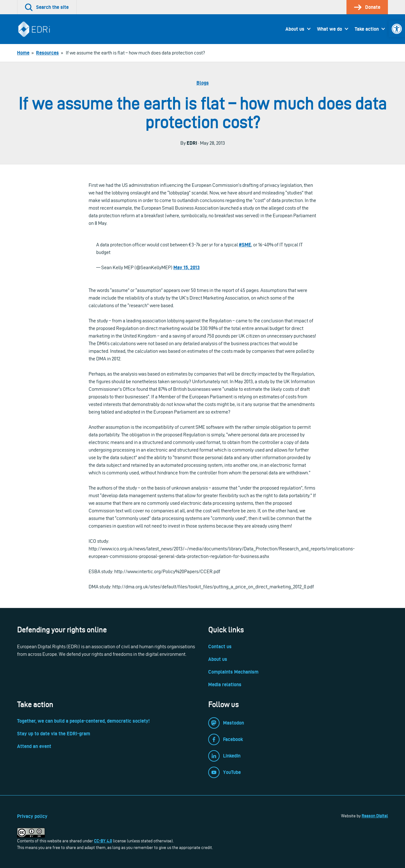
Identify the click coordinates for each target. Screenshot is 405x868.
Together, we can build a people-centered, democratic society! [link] (83, 721)
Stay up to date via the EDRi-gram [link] (54, 734)
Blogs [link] (203, 83)
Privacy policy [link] (32, 816)
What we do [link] (330, 29)
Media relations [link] (225, 684)
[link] (397, 29)
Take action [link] (367, 29)
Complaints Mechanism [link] (233, 672)
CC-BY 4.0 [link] (103, 841)
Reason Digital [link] (375, 816)
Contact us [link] (220, 646)
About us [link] (295, 29)
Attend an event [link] (34, 746)
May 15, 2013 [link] (187, 267)
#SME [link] (245, 245)
